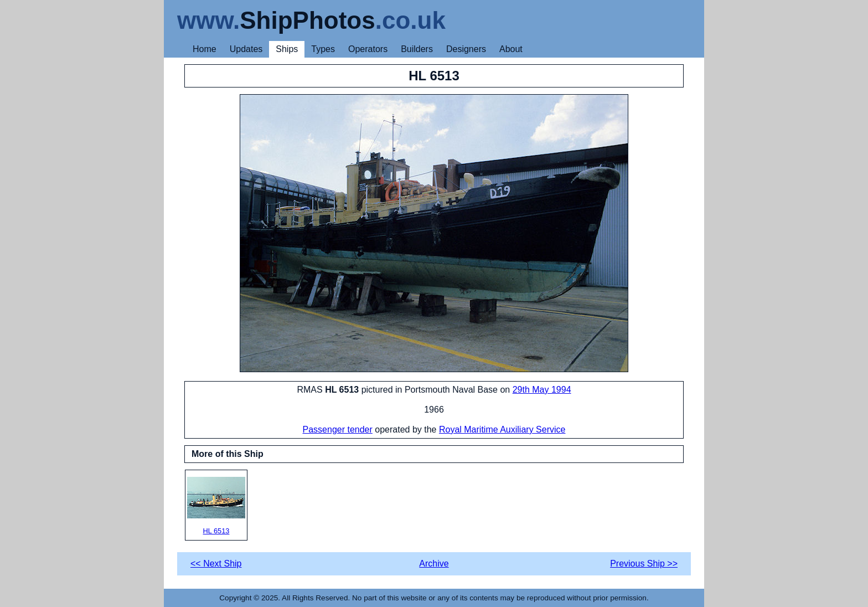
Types (323, 49)
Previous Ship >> (644, 564)
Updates (246, 49)
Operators (368, 49)
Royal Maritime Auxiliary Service (502, 429)
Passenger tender (338, 429)
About (511, 49)
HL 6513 (216, 506)
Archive (434, 564)
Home (205, 49)
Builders (417, 49)
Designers (466, 49)
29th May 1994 (542, 390)
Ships (287, 49)
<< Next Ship (216, 564)
